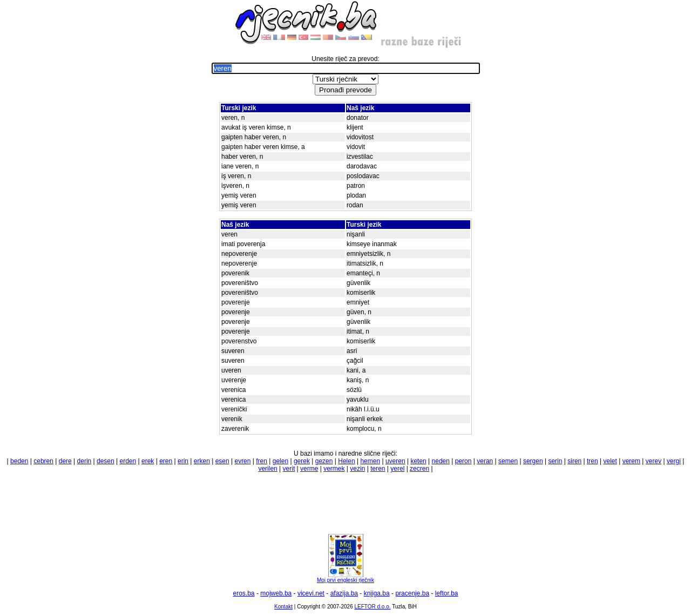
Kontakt (283, 607)
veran (485, 461)
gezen (324, 461)
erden (128, 461)
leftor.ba (447, 593)
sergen (533, 461)
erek (148, 461)
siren (574, 461)
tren (592, 461)
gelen (280, 461)
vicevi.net (311, 593)
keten (418, 461)
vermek (334, 469)
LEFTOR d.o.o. (372, 607)
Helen (346, 461)
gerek (302, 461)
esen (222, 461)
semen (508, 461)
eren (166, 461)
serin (555, 461)
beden (19, 461)
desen (106, 461)
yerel (397, 469)
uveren (395, 461)
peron (463, 461)
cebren (43, 461)
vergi (674, 461)
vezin (357, 469)
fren (262, 461)
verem (631, 461)
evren (242, 461)
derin (84, 461)
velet (610, 461)
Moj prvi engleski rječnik (345, 578)
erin (183, 461)
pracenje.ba (412, 593)
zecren (419, 469)
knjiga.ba (377, 593)
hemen (370, 461)
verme (309, 469)
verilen (267, 469)
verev (653, 461)
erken (202, 461)
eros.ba (244, 593)
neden (441, 461)
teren (378, 469)
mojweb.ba (276, 593)
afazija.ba (344, 593)
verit (289, 469)
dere (65, 461)
